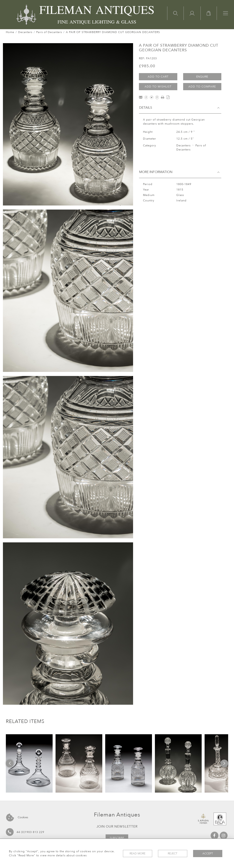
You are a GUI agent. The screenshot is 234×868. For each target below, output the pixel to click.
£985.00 (147, 66)
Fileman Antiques (117, 815)
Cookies (17, 818)
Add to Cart (158, 77)
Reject (173, 854)
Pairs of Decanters (49, 32)
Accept (208, 854)
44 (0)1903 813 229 (25, 832)
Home (10, 32)
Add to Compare (202, 87)
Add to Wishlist (158, 87)
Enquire (202, 77)
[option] (29, 763)
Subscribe (117, 838)
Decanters (25, 32)
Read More (137, 854)
